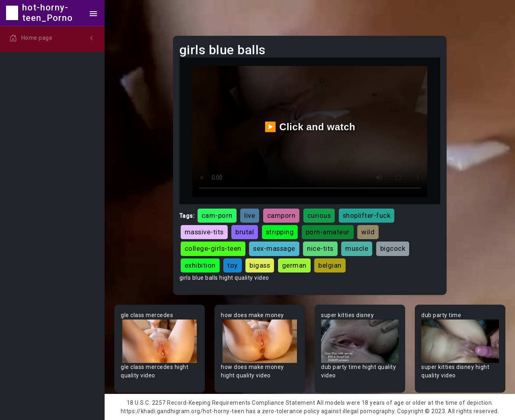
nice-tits (320, 248)
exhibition (200, 265)
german (294, 265)
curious (319, 215)
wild (368, 232)
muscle (357, 248)
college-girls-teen (213, 248)
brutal (245, 232)
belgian (330, 265)
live (250, 215)
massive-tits (204, 232)
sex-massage (274, 248)
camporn (281, 215)
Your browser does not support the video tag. (160, 341)
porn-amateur (328, 232)
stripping (280, 232)
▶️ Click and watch (310, 127)
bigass (260, 265)
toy (233, 265)
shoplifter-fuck (367, 215)
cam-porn (217, 215)
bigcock (393, 248)
